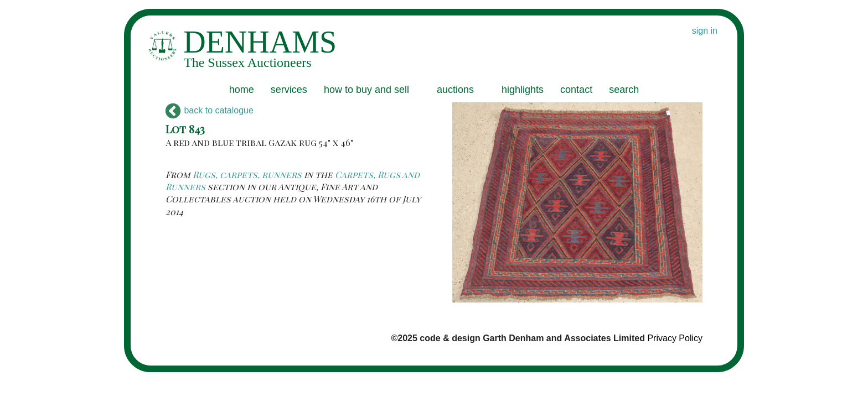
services (289, 90)
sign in (705, 31)
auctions (455, 90)
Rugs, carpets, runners (247, 174)
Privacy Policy (675, 338)
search (624, 90)
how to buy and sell (366, 90)
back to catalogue (210, 110)
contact (576, 90)
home (242, 90)
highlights (523, 90)
